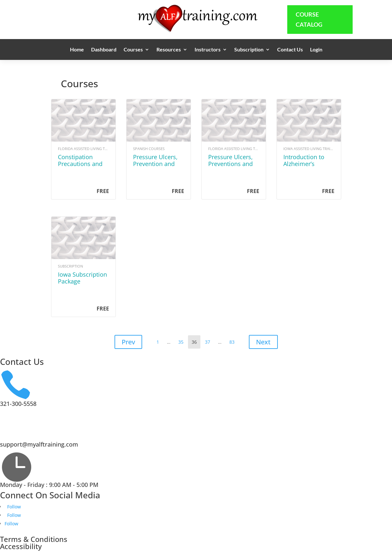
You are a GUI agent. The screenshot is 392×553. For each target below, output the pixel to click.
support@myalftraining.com (39, 444)
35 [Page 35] (182, 340)
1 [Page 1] (159, 340)
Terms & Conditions (34, 539)
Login (316, 50)
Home (77, 50)
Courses (133, 50)
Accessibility (21, 546)
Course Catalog (309, 19)
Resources (169, 50)
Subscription (249, 50)
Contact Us (290, 50)
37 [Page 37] (209, 340)
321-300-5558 (18, 404)
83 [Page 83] (233, 340)
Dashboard (104, 50)
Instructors (208, 50)
